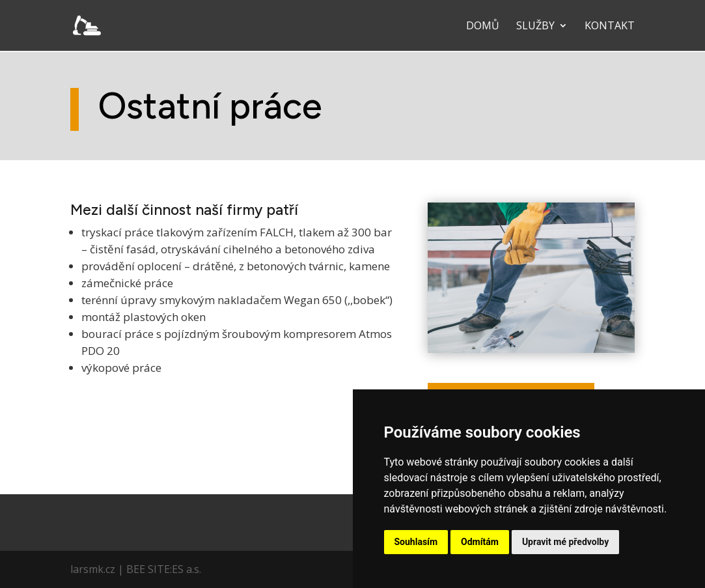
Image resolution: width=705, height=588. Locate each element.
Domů (483, 27)
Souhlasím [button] (416, 542)
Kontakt (610, 27)
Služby (535, 27)
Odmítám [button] (480, 542)
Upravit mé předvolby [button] (565, 542)
